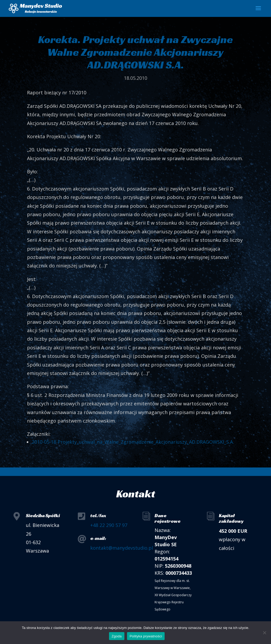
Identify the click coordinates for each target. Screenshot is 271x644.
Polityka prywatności (146, 636)
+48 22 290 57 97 (109, 525)
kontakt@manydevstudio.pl (122, 548)
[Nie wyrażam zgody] (264, 633)
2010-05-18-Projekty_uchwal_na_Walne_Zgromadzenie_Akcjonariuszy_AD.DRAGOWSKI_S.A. (133, 442)
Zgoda (117, 636)
